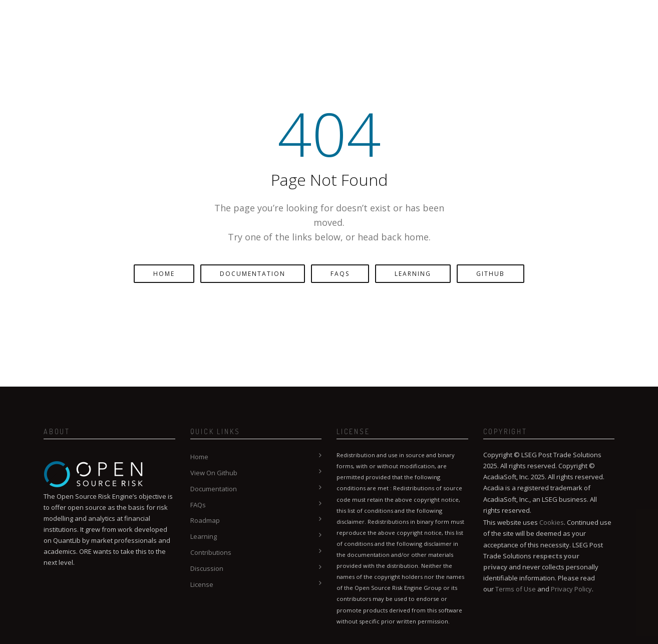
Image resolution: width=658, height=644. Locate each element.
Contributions (211, 552)
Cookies (552, 522)
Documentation (253, 274)
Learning (413, 274)
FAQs (340, 274)
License (202, 584)
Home (164, 274)
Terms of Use (516, 589)
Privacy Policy (571, 589)
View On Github (214, 473)
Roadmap (205, 520)
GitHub (490, 274)
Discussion (207, 568)
